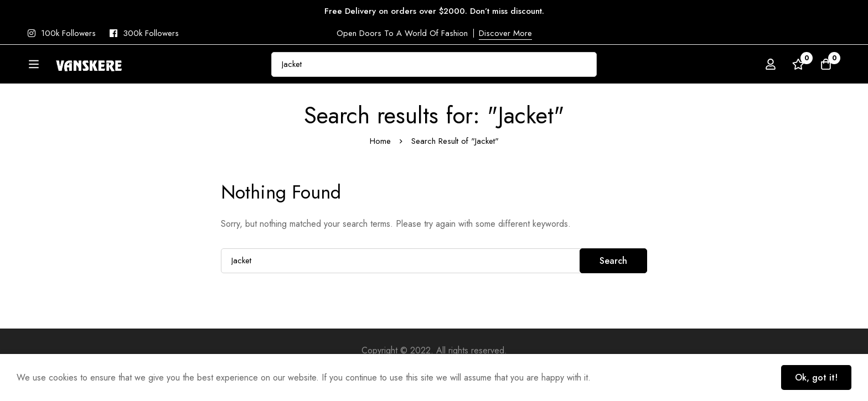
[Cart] (826, 66)
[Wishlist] (798, 66)
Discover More (505, 33)
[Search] (616, 66)
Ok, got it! (816, 377)
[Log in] (771, 66)
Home (380, 169)
